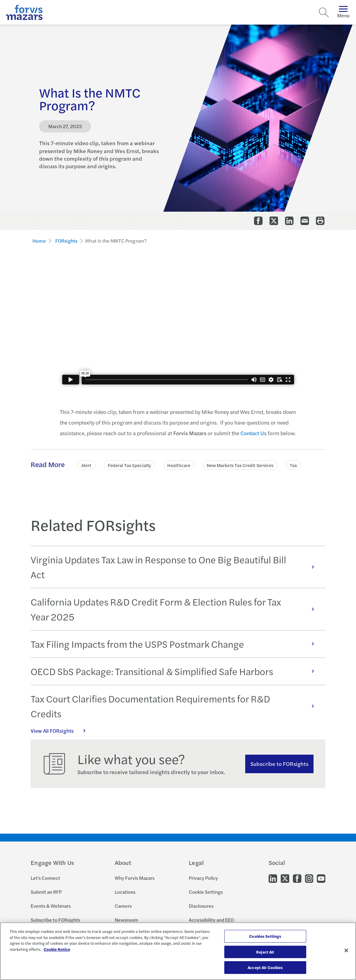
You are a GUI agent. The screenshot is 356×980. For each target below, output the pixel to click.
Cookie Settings (206, 892)
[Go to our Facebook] (297, 878)
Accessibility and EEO (211, 920)
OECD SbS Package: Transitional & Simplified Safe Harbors (176, 671)
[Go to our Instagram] (309, 878)
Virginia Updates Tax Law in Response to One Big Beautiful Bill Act (176, 567)
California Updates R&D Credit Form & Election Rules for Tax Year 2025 (176, 609)
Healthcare (179, 465)
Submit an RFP (46, 892)
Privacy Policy (203, 878)
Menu (343, 12)
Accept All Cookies (265, 967)
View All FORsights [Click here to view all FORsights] (61, 731)
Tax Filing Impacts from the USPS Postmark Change (176, 644)
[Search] (324, 12)
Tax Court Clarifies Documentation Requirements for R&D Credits (176, 706)
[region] (178, 951)
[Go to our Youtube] (321, 878)
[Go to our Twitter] (285, 878)
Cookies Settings (265, 936)
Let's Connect (45, 878)
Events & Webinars (51, 906)
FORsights (66, 241)
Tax (293, 465)
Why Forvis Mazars (135, 878)
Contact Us (253, 433)
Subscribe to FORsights (279, 764)
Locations (125, 892)
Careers (123, 906)
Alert (86, 465)
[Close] (346, 951)
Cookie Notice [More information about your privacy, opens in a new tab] (57, 949)
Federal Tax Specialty (129, 465)
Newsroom (126, 920)
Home (39, 241)
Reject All (265, 952)
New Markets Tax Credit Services (240, 465)
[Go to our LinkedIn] (273, 878)
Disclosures (201, 906)
